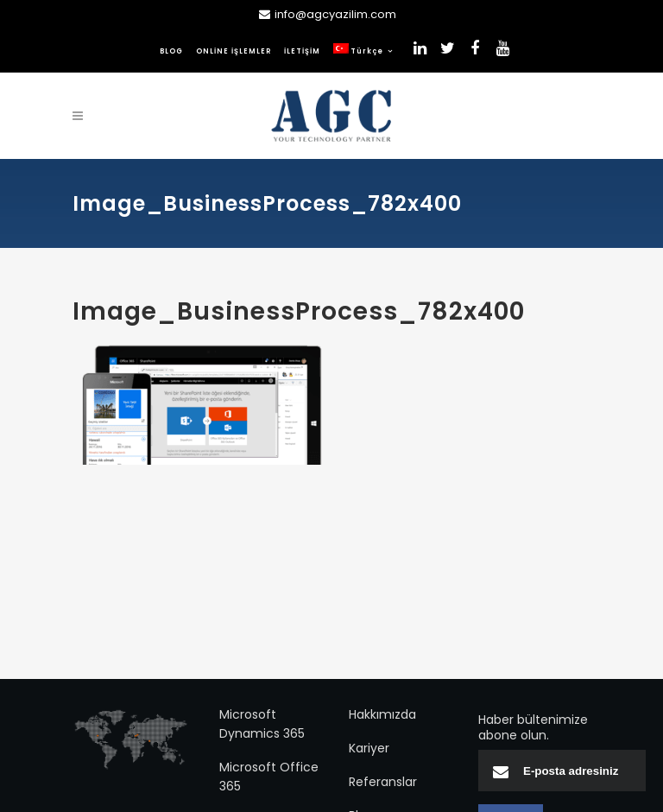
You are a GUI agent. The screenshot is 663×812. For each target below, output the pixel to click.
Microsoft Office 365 (269, 777)
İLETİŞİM (302, 51)
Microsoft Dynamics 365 (262, 724)
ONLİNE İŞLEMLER (234, 51)
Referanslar (383, 782)
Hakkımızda (382, 714)
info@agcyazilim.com (335, 14)
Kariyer (369, 748)
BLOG (171, 51)
